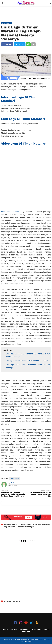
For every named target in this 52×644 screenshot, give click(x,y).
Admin (12, 483)
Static (47, 629)
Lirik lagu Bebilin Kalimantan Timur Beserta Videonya (27, 361)
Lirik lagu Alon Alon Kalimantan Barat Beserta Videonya (28, 366)
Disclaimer (24, 629)
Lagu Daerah (15, 479)
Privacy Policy (36, 629)
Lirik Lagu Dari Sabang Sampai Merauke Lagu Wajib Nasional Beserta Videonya (13, 494)
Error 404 (26, 632)
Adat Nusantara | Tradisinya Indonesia (32, 640)
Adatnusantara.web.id (10, 212)
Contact (14, 629)
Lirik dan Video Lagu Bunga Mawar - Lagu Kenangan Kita (40, 494)
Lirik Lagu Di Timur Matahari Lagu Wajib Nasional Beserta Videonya (21, 33)
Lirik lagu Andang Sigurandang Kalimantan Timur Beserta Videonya (28, 355)
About (5, 629)
